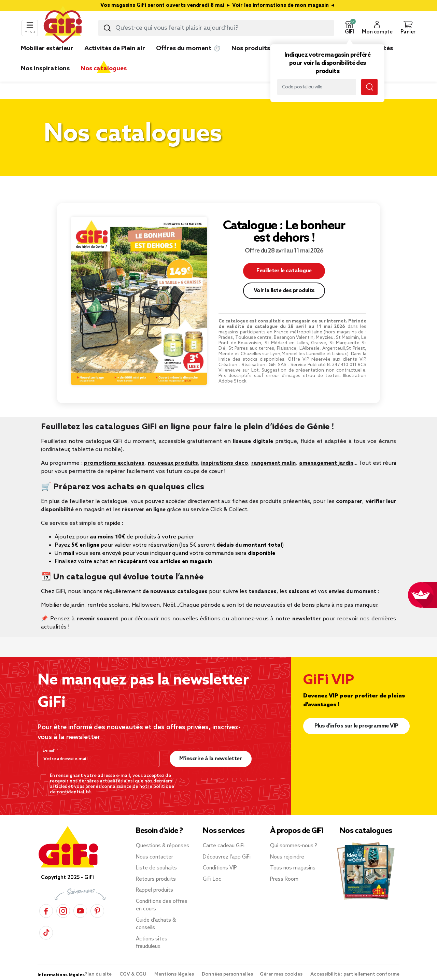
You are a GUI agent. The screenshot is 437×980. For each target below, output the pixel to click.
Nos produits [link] (251, 48)
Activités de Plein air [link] (115, 48)
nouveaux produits (173, 463)
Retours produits (156, 879)
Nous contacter (154, 857)
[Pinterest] (97, 911)
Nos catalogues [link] (104, 69)
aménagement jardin (326, 463)
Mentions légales (175, 974)
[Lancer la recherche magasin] (369, 87)
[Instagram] (63, 911)
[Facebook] (46, 911)
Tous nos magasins (293, 868)
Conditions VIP (220, 868)
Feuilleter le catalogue (284, 271)
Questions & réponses (163, 846)
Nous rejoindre (287, 857)
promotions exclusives (114, 463)
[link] (251, 59)
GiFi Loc (212, 879)
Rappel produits (154, 890)
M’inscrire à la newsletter (210, 759)
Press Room (284, 879)
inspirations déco (224, 463)
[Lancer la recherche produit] (107, 28)
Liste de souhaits (156, 868)
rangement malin (273, 463)
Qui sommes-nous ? (294, 846)
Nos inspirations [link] (45, 69)
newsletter (307, 619)
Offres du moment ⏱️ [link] (188, 48)
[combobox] (216, 28)
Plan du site (98, 974)
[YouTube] (80, 911)
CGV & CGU (133, 974)
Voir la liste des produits (284, 291)
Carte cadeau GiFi (224, 846)
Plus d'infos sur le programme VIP (356, 726)
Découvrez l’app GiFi (227, 857)
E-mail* (50, 751)
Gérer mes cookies (282, 974)
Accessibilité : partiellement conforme (355, 974)
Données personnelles (227, 974)
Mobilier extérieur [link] (47, 48)
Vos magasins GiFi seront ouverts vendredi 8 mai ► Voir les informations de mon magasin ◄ (218, 5)
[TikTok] (46, 933)
